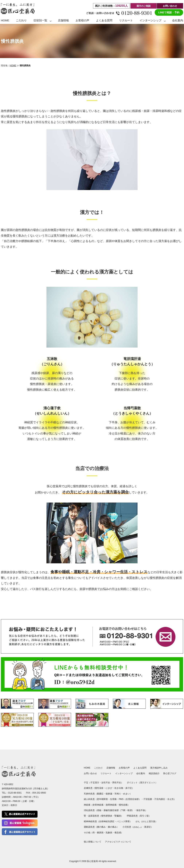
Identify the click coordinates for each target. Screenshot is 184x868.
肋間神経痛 (111, 805)
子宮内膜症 (160, 799)
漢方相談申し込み (159, 768)
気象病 (109, 833)
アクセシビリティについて (118, 842)
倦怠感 (118, 833)
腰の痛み (101, 827)
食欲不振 (141, 810)
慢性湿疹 (99, 788)
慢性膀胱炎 (107, 816)
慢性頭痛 (123, 805)
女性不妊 (106, 783)
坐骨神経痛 (98, 805)
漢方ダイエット (148, 783)
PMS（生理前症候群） (130, 799)
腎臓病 (118, 816)
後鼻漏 (109, 794)
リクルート (126, 20)
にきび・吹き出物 (114, 788)
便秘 (99, 810)
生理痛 (113, 799)
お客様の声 (82, 20)
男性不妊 (117, 783)
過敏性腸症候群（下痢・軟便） (119, 810)
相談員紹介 (154, 773)
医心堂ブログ (170, 773)
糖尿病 (100, 833)
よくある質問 (104, 20)
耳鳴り (118, 794)
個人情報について (93, 842)
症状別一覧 (40, 20)
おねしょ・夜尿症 (142, 827)
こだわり (21, 20)
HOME (5, 20)
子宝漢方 (95, 783)
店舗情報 (63, 20)
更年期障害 (102, 799)
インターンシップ (150, 20)
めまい (126, 794)
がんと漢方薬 (149, 821)
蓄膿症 (100, 794)
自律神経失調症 (107, 821)
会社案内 (178, 20)
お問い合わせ (170, 6)
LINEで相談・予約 (169, 12)
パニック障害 (123, 821)
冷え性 (171, 799)
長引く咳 (144, 816)
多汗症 (129, 788)
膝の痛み (112, 827)
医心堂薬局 (92, 861)
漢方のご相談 (144, 6)
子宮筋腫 (148, 799)
